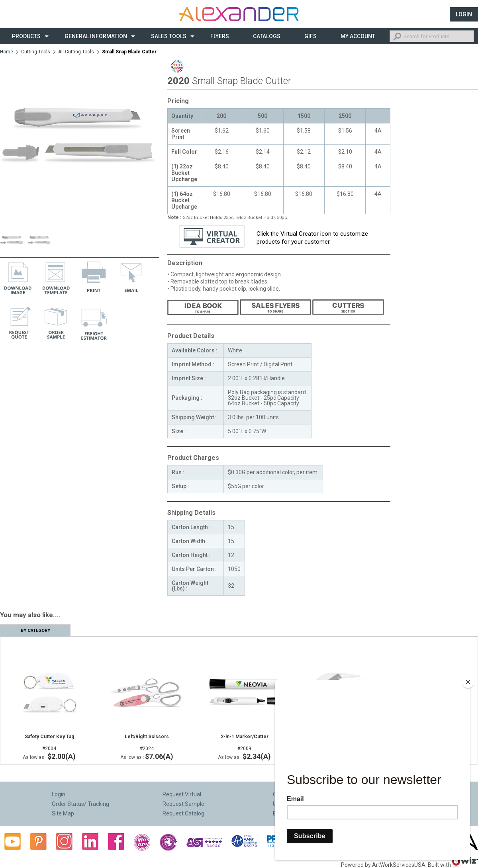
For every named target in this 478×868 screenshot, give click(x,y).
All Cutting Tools (76, 52)
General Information (96, 36)
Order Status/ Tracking (80, 804)
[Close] (468, 682)
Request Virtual (182, 794)
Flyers (220, 36)
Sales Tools (169, 36)
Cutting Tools (36, 52)
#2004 (49, 743)
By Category (35, 630)
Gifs (311, 36)
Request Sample (183, 804)
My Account (358, 36)
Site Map (63, 813)
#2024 (147, 743)
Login (464, 14)
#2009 (244, 743)
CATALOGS (267, 36)
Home (7, 52)
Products (26, 36)
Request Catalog (183, 813)
